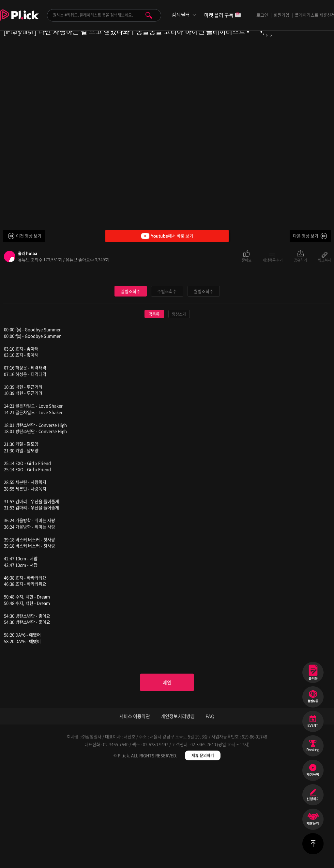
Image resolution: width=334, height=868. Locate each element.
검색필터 (181, 15)
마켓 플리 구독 (223, 15)
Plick (19, 20)
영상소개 (179, 412)
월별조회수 (204, 389)
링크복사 (325, 260)
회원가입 (281, 15)
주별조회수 (167, 389)
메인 (167, 781)
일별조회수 (130, 389)
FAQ (210, 815)
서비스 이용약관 (135, 815)
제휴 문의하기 (203, 855)
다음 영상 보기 (306, 236)
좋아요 (247, 260)
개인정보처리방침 (178, 815)
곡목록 (154, 412)
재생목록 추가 (273, 260)
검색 (149, 15)
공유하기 (300, 260)
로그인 (262, 15)
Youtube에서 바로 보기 (167, 236)
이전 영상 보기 (29, 236)
